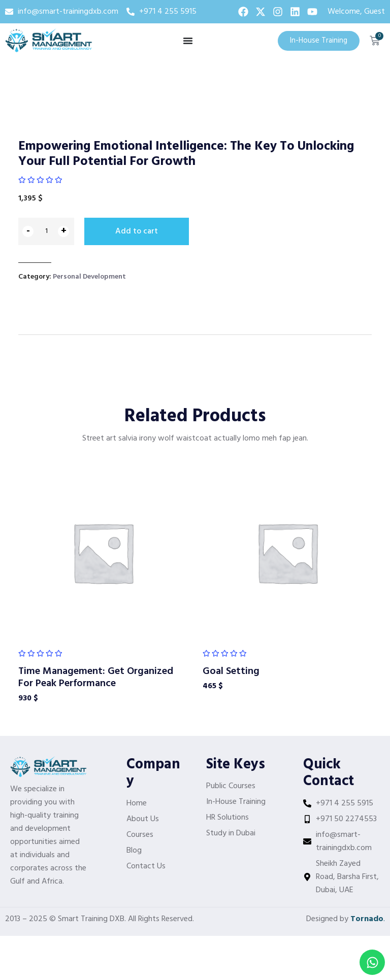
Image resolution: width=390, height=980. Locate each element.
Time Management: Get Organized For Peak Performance (96, 676)
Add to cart (137, 231)
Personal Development (89, 275)
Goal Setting (231, 670)
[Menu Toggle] (188, 41)
